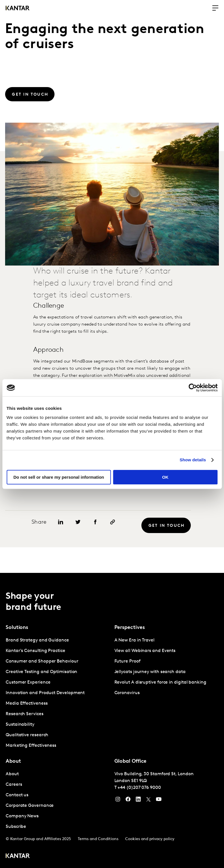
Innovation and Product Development (45, 693)
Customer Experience (28, 682)
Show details (193, 460)
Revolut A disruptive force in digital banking (160, 682)
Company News (22, 816)
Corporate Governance (30, 806)
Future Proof (127, 661)
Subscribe (16, 827)
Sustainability (20, 725)
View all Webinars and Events (145, 651)
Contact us (17, 795)
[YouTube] (138, 801)
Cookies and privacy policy (150, 839)
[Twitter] (148, 801)
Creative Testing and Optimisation (41, 672)
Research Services (25, 714)
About (12, 774)
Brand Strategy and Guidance (37, 640)
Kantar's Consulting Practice (35, 651)
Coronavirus (127, 693)
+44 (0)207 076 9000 (139, 788)
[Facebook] (128, 801)
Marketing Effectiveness (31, 746)
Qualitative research (27, 735)
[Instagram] (118, 801)
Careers (14, 785)
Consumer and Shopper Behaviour (42, 661)
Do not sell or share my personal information (59, 477)
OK (165, 477)
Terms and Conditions (98, 839)
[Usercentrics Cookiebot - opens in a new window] (193, 388)
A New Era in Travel (134, 640)
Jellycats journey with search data (150, 672)
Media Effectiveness (27, 704)
